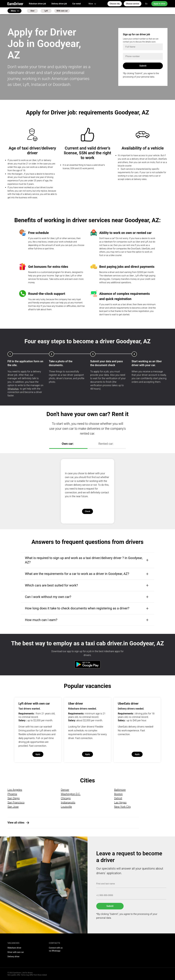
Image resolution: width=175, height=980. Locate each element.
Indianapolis (68, 802)
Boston (118, 794)
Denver (65, 790)
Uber (33, 11)
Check (87, 511)
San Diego (14, 798)
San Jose (13, 807)
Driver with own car (16, 952)
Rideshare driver (14, 948)
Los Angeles (15, 790)
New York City (122, 807)
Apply (38, 754)
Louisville (66, 807)
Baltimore (120, 790)
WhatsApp (13, 389)
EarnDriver (15, 4)
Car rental (76, 4)
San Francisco (16, 802)
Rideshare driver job (37, 4)
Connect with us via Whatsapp (56, 949)
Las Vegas (120, 802)
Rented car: (106, 444)
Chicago (66, 798)
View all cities (16, 823)
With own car (62, 11)
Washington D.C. (71, 794)
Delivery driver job (59, 4)
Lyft (46, 11)
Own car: (68, 444)
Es (146, 4)
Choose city (115, 4)
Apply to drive (159, 4)
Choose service (132, 4)
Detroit (118, 798)
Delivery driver (13, 957)
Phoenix (12, 794)
